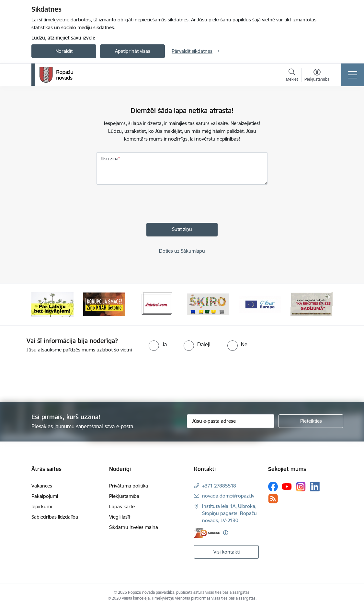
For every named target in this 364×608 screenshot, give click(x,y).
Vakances (42, 486)
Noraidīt (64, 51)
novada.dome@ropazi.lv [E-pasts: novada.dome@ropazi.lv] (228, 496)
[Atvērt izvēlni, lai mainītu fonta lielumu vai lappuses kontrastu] (317, 76)
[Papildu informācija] (226, 533)
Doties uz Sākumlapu (182, 251)
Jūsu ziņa (109, 159)
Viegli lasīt (120, 517)
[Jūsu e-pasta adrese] (231, 421)
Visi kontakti (227, 552)
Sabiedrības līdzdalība (55, 517)
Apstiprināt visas (133, 51)
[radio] (158, 344)
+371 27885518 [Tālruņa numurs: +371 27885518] (219, 486)
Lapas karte (122, 506)
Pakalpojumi (45, 496)
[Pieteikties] (311, 421)
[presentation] (145, 205)
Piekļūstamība (124, 496)
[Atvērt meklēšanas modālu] (292, 76)
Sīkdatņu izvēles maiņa (134, 527)
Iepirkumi (42, 506)
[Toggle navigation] (353, 75)
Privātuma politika (129, 486)
